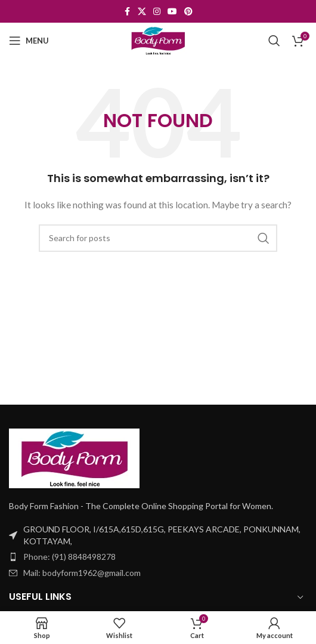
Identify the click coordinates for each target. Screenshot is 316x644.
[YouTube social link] (172, 12)
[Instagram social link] (157, 12)
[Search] (274, 41)
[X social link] (142, 12)
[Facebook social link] (127, 12)
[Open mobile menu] (29, 41)
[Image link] (74, 457)
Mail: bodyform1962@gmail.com (82, 573)
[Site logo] (158, 40)
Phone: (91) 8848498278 (69, 557)
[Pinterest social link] (188, 12)
